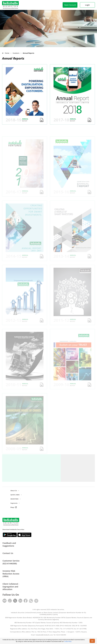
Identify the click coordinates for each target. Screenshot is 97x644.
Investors (16, 53)
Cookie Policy (68, 641)
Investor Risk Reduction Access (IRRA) (11, 574)
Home (6, 53)
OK (92, 641)
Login (87, 5)
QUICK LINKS (16, 495)
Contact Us (8, 553)
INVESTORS (16, 499)
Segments (15, 503)
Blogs (14, 507)
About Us (15, 491)
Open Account (70, 5)
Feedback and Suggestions (9, 544)
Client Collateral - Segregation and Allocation (11, 587)
